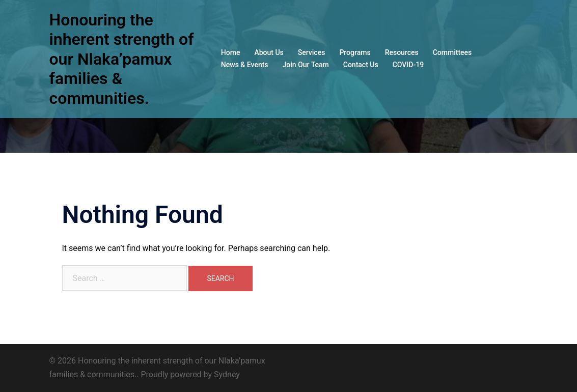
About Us (269, 52)
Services (312, 52)
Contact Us (361, 65)
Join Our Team (306, 65)
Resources (402, 52)
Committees (452, 52)
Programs (355, 52)
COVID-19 (408, 65)
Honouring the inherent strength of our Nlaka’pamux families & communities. (122, 59)
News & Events (245, 65)
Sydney (227, 374)
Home (231, 52)
